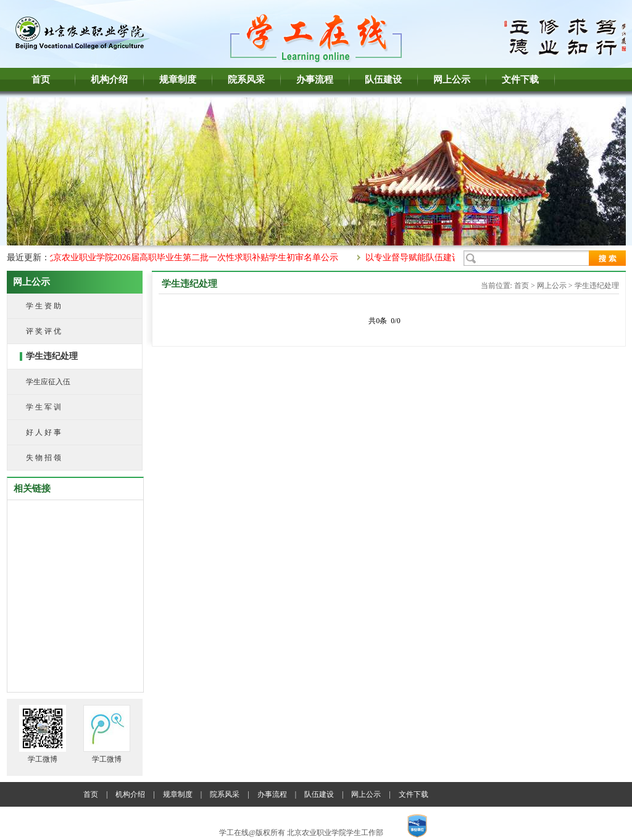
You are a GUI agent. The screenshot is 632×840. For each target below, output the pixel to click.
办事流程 (315, 80)
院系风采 (246, 80)
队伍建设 (383, 80)
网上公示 (452, 80)
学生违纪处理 (597, 286)
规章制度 (178, 80)
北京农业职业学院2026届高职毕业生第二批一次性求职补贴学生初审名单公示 (194, 257)
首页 (41, 80)
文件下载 (520, 80)
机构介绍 (109, 80)
